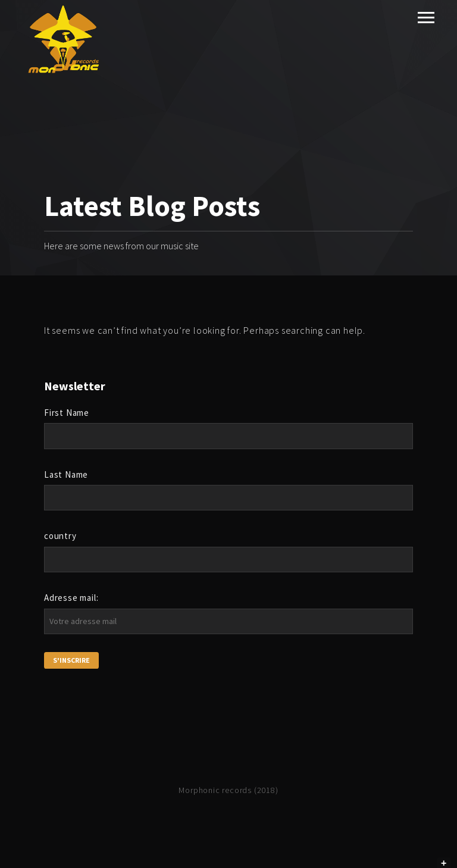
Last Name (66, 474)
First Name (67, 413)
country (60, 536)
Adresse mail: (71, 598)
